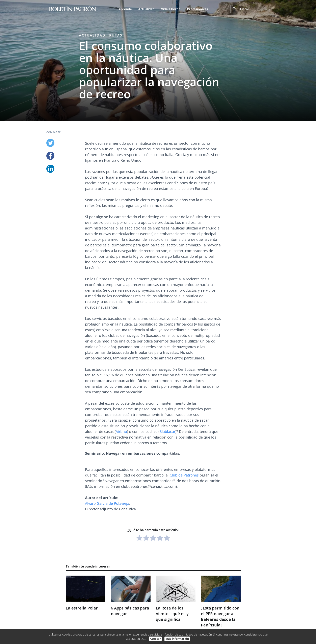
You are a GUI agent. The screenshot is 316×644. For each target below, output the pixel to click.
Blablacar (167, 431)
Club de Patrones (184, 475)
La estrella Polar (82, 608)
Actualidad (92, 35)
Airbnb (121, 431)
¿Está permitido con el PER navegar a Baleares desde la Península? (220, 616)
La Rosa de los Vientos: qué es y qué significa (172, 614)
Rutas (116, 35)
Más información (177, 639)
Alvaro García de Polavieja (107, 503)
